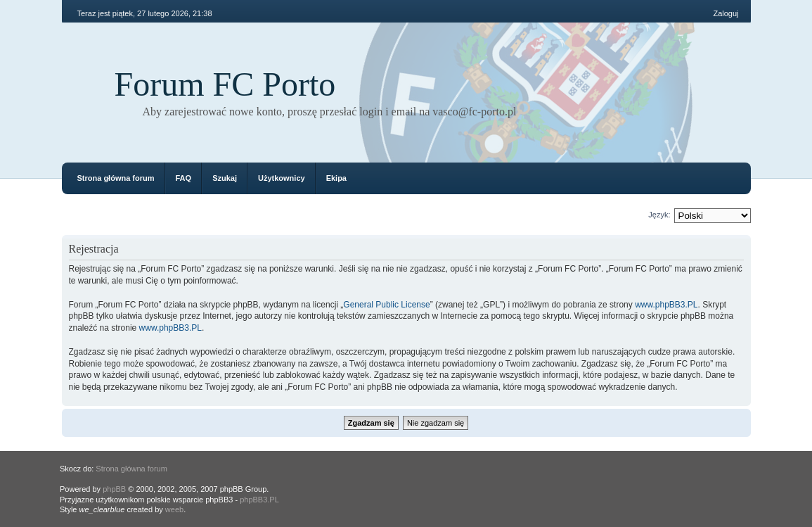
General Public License (386, 305)
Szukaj (225, 178)
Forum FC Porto (225, 84)
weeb (174, 509)
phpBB (114, 489)
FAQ (184, 178)
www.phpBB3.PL (666, 305)
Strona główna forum (116, 178)
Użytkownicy (282, 178)
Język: (659, 215)
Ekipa (336, 178)
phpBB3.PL (259, 500)
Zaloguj (726, 13)
